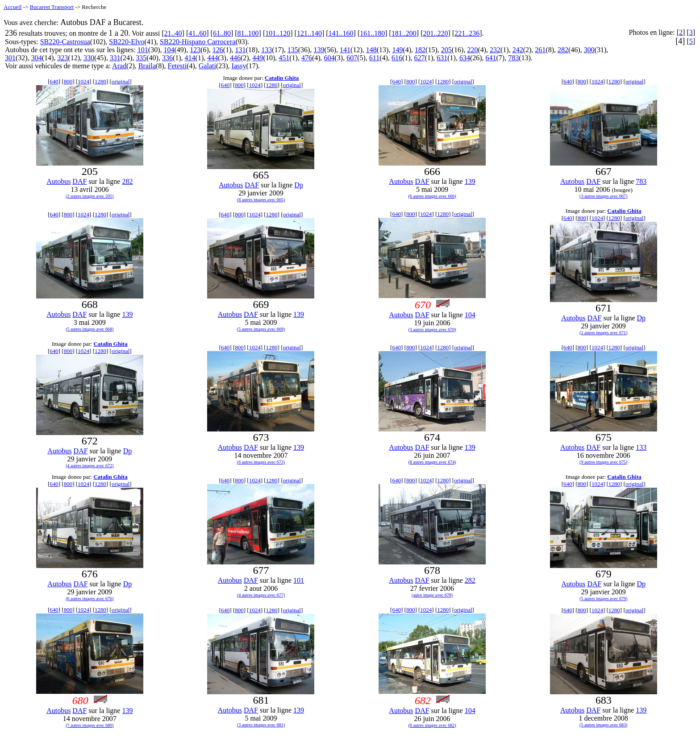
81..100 (248, 33)
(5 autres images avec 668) (90, 329)
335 (141, 58)
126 (218, 50)
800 (68, 81)
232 (495, 50)
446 (235, 58)
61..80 (222, 33)
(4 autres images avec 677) (261, 595)
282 (563, 50)
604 (329, 58)
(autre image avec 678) (432, 595)
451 (284, 58)
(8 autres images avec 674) (432, 462)
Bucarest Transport (52, 7)
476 (307, 58)
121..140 (309, 33)
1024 (83, 81)
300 (589, 50)
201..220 (436, 33)
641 (491, 58)
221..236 (467, 33)
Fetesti (177, 66)
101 (143, 50)
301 (10, 58)
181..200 (404, 33)
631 (442, 58)
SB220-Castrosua (65, 42)
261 (540, 50)
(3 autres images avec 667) (603, 196)
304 (37, 58)
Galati (207, 66)
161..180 (372, 33)
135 (293, 50)
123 (195, 50)
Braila (147, 66)
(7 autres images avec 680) (90, 725)
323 (62, 58)
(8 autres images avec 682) (432, 725)
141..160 (341, 33)
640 (54, 81)
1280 (100, 81)
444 (212, 58)
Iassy (239, 66)
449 (258, 58)
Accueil (12, 7)
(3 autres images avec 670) (432, 330)
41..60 (197, 33)
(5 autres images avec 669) (261, 329)
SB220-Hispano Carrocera (198, 42)
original (121, 81)
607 (352, 58)
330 (89, 58)
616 (397, 58)
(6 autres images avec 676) (90, 599)
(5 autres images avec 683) (603, 725)
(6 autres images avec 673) (261, 462)
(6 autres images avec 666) (432, 196)
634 (465, 58)
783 (513, 58)
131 (240, 50)
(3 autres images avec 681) (261, 725)
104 (169, 50)
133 (267, 50)
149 (397, 50)
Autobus (58, 181)
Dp (299, 185)
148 (371, 50)
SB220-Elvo (127, 42)
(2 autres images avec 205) (90, 196)
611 (374, 58)
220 (472, 50)
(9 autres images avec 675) (603, 462)
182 (420, 50)
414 (190, 58)
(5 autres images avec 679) (603, 599)
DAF (79, 181)
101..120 (278, 33)
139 (319, 50)
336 (167, 58)
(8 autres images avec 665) (261, 200)
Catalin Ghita (282, 78)
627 (420, 58)
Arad (119, 66)
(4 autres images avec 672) (90, 466)
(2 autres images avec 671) (603, 333)
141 (345, 50)
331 (115, 58)
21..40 (173, 33)
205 (446, 50)
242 (518, 50)
